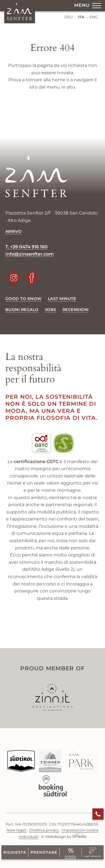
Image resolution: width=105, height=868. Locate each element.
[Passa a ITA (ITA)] (83, 17)
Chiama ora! (98, 814)
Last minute (62, 299)
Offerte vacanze (70, 856)
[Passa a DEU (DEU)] (70, 17)
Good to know (24, 299)
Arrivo (14, 231)
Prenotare (44, 852)
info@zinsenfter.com (30, 254)
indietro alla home (53, 108)
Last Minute (93, 856)
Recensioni (76, 310)
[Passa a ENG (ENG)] (94, 17)
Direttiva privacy (44, 830)
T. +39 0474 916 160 (26, 247)
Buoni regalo (22, 310)
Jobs (51, 310)
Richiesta (15, 852)
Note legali (17, 830)
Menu (88, 7)
